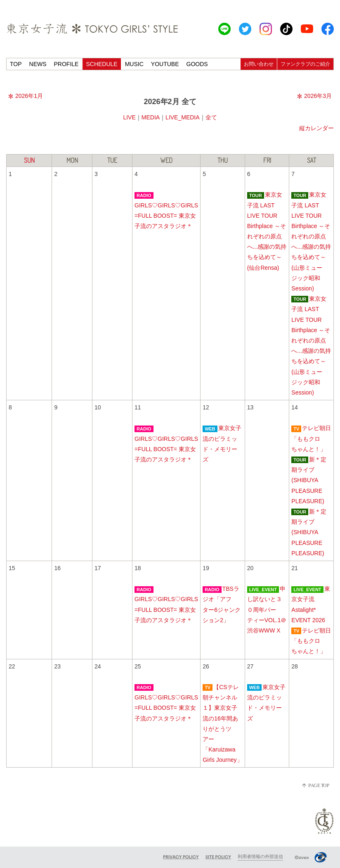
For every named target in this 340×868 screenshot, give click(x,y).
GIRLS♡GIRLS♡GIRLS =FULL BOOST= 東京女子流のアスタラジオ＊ (166, 216)
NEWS (38, 64)
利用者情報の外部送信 (260, 856)
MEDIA (151, 117)
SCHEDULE (102, 64)
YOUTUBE (165, 64)
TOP (16, 64)
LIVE (129, 117)
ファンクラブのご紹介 (305, 64)
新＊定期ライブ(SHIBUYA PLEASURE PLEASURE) (309, 480)
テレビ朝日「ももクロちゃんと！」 (311, 438)
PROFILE (66, 64)
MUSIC (134, 64)
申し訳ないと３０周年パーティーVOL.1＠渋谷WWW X (267, 610)
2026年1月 (26, 96)
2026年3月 (314, 96)
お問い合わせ (259, 64)
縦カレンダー (316, 128)
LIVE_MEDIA (182, 117)
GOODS (197, 64)
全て (211, 117)
